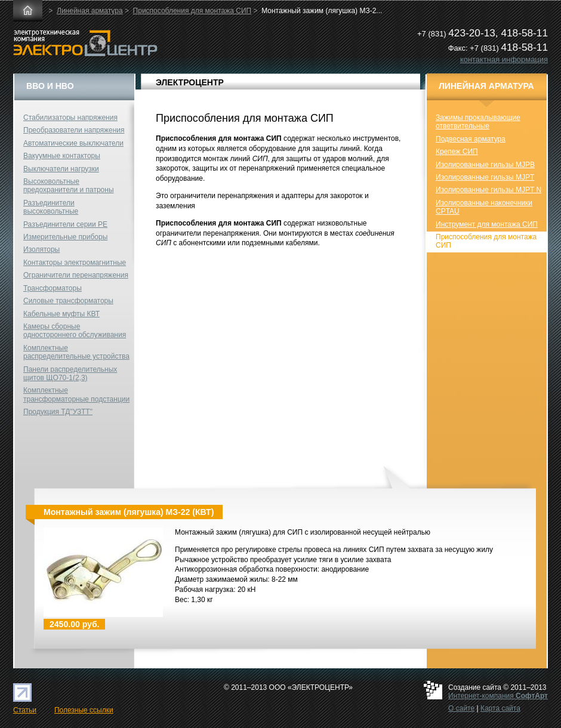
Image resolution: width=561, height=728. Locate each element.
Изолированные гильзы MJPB (485, 165)
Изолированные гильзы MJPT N (488, 190)
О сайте (461, 708)
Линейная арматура (90, 11)
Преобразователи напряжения (74, 130)
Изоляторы (41, 249)
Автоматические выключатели (73, 143)
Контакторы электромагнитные (75, 263)
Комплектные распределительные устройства (76, 352)
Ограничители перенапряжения (76, 275)
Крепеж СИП (457, 152)
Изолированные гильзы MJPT (485, 177)
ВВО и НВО (50, 86)
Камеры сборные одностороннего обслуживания (75, 331)
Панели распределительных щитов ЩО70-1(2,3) (70, 374)
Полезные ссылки (84, 710)
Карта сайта (500, 708)
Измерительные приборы (65, 237)
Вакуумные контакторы (62, 156)
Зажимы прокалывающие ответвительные (478, 122)
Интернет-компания (498, 696)
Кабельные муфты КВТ (61, 314)
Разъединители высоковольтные (51, 207)
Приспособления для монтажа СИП (192, 11)
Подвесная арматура (471, 139)
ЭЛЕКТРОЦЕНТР (190, 82)
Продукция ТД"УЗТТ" (58, 412)
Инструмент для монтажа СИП (487, 224)
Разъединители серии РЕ (65, 224)
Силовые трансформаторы (68, 301)
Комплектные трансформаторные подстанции (76, 394)
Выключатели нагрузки (61, 169)
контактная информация (504, 59)
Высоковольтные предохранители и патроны (69, 186)
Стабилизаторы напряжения (70, 118)
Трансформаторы (53, 288)
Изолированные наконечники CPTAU (484, 207)
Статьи (25, 710)
